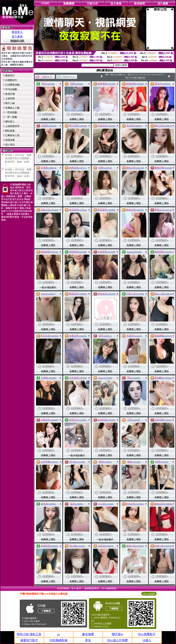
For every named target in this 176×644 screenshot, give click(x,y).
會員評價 (10, 94)
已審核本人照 (12, 135)
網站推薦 (10, 131)
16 (148, 75)
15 (145, 75)
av (59, 634)
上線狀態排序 (12, 126)
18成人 (147, 640)
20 (159, 75)
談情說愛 (10, 140)
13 (139, 75)
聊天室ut (117, 634)
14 (142, 75)
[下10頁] (133, 78)
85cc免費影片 (147, 634)
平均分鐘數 (11, 89)
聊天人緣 (10, 103)
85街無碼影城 (58, 640)
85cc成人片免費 (117, 640)
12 (137, 75)
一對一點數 (11, 117)
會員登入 (17, 32)
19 (156, 75)
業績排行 (10, 75)
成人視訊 (10, 145)
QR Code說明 (149, 594)
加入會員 (17, 36)
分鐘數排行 (11, 80)
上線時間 (10, 98)
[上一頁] (127, 75)
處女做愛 (88, 634)
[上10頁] (118, 75)
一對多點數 (11, 112)
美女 (88, 640)
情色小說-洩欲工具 (29, 634)
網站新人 (10, 122)
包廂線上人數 (12, 108)
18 (153, 75)
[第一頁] (109, 75)
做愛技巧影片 (29, 640)
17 (150, 75)
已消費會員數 (12, 85)
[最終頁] (142, 78)
